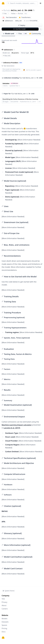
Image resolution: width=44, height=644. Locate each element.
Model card (8, 34)
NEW (21, 63)
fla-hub (7, 10)
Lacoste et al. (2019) (12, 428)
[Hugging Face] (3, 638)
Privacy (4, 602)
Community (35, 34)
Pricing (4, 628)
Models (5, 619)
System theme (9, 591)
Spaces (4, 625)
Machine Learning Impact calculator (17, 425)
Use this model (20, 29)
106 (25, 13)
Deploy (22, 25)
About (4, 605)
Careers (5, 609)
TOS (3, 599)
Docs (4, 632)
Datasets (5, 622)
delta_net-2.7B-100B (22, 10)
